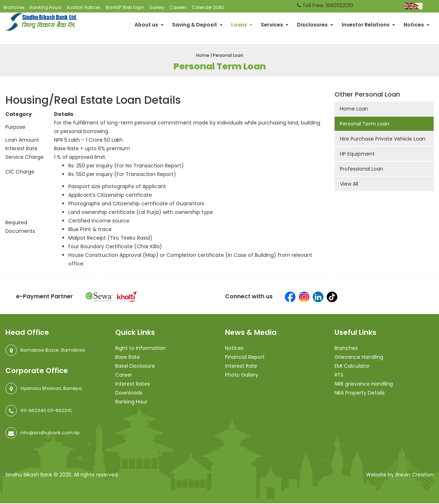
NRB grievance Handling (364, 385)
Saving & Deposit (197, 25)
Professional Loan (362, 170)
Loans (242, 25)
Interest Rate (241, 367)
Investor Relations (368, 25)
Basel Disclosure (135, 367)
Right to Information (140, 349)
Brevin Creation (414, 475)
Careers (178, 7)
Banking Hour (131, 402)
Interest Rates (133, 385)
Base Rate (128, 358)
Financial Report (245, 358)
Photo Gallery (242, 376)
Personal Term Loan (365, 124)
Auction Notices (84, 7)
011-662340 (33, 411)
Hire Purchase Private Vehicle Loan (383, 140)
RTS (339, 376)
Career (124, 376)
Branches (14, 7)
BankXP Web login (125, 7)
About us (149, 25)
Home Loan (354, 109)
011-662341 (59, 411)
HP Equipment (357, 155)
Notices (416, 25)
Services (275, 25)
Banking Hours (46, 7)
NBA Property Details (360, 393)
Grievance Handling (359, 358)
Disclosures (315, 25)
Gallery (157, 7)
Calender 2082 (208, 7)
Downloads (129, 393)
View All (349, 185)
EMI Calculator (352, 367)
